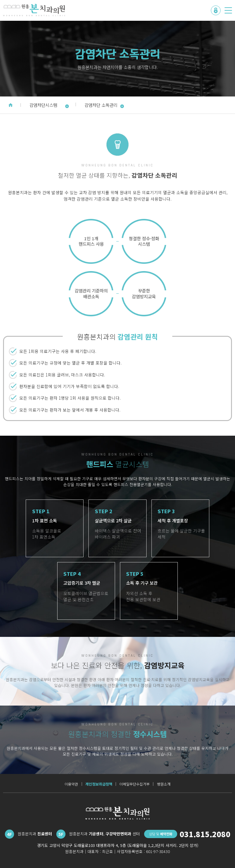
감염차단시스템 (49, 105)
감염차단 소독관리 (104, 105)
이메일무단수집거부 (134, 784)
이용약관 (71, 784)
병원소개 (164, 784)
